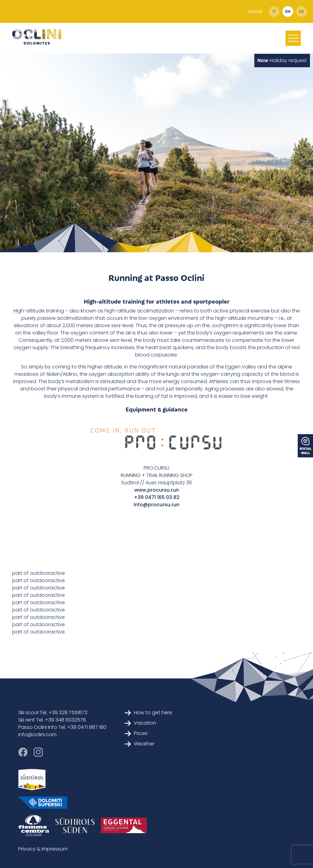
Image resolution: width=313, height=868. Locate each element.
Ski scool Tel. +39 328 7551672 (53, 713)
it (274, 11)
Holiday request (282, 60)
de (302, 11)
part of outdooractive (39, 573)
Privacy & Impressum (43, 849)
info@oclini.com (37, 735)
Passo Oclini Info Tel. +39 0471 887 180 (62, 727)
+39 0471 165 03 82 (157, 497)
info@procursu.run (156, 505)
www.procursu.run (156, 490)
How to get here (148, 713)
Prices (136, 733)
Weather (140, 744)
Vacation (140, 723)
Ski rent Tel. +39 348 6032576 (52, 720)
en (288, 11)
